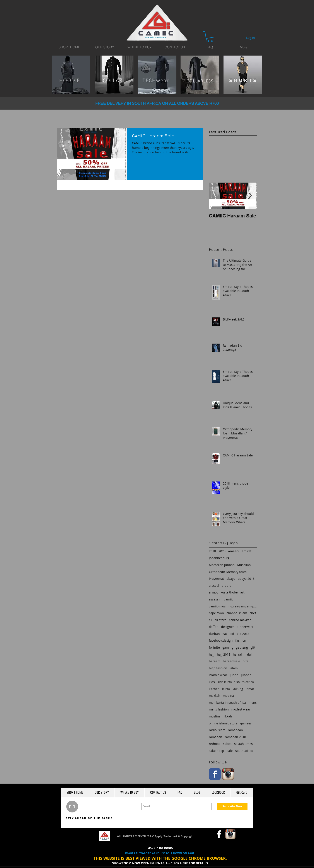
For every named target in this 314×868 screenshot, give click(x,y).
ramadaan (235, 730)
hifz (245, 661)
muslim (214, 716)
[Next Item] (250, 196)
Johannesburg (219, 558)
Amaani (234, 551)
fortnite (214, 647)
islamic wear (218, 675)
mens (253, 703)
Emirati (247, 551)
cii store (221, 620)
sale (230, 751)
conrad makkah (240, 620)
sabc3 (227, 744)
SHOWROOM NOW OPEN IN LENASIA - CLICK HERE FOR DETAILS (160, 863)
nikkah (227, 716)
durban (214, 634)
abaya (231, 579)
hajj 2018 (224, 654)
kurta (226, 689)
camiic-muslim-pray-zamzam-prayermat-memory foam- (233, 606)
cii (211, 620)
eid (232, 634)
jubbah (246, 675)
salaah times (243, 744)
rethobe (215, 744)
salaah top (217, 751)
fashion (241, 640)
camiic (229, 599)
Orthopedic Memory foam (228, 572)
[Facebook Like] (204, 834)
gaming (228, 647)
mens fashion (219, 709)
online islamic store (223, 723)
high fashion (218, 668)
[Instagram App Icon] (228, 774)
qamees (246, 723)
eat (225, 634)
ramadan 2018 (235, 737)
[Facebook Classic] (215, 774)
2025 (222, 551)
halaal (237, 654)
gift (253, 647)
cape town (216, 613)
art (242, 592)
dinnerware (245, 627)
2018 (212, 551)
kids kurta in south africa (236, 682)
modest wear (241, 709)
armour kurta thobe (223, 592)
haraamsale (231, 661)
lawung (238, 689)
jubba (234, 675)
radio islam (217, 730)
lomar (250, 689)
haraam (215, 661)
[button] (210, 37)
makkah (215, 696)
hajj (212, 654)
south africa (244, 751)
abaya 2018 (246, 579)
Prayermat (216, 579)
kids (212, 682)
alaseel (214, 586)
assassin (215, 599)
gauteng (242, 647)
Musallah (244, 565)
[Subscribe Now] (232, 806)
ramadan (216, 737)
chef (253, 613)
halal (248, 654)
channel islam (237, 613)
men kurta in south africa (227, 703)
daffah (214, 627)
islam (234, 668)
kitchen (214, 689)
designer (228, 627)
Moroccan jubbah (222, 565)
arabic (226, 586)
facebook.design (221, 640)
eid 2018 (243, 634)
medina (228, 696)
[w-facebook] (219, 834)
